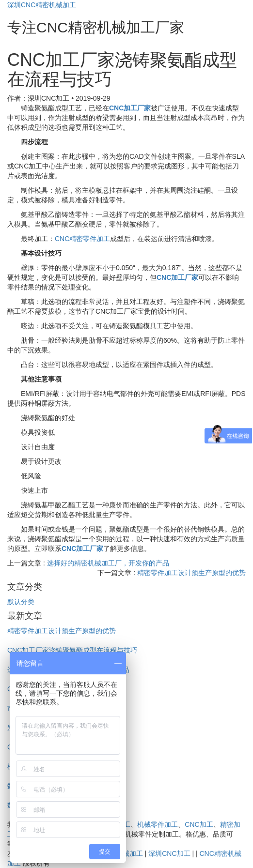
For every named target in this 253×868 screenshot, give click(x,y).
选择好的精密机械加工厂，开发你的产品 (108, 563)
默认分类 (21, 602)
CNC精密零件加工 (82, 239)
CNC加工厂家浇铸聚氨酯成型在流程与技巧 (72, 650)
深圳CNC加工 (169, 853)
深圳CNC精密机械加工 (42, 5)
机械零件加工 (158, 824)
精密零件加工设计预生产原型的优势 (191, 573)
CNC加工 (199, 824)
